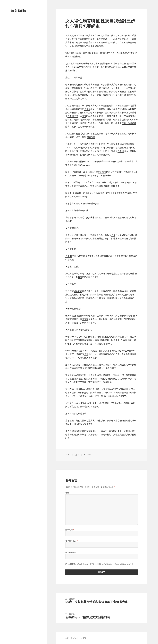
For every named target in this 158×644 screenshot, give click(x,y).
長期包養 (90, 113)
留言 (68, 493)
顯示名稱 (70, 530)
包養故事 (91, 137)
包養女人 (97, 274)
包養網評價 (73, 116)
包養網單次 (121, 84)
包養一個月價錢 (129, 123)
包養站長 (74, 196)
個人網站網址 (71, 552)
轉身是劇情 (18, 11)
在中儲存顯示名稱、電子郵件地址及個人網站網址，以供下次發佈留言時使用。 (102, 564)
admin (88, 455)
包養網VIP (127, 120)
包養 (118, 91)
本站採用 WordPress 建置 (76, 638)
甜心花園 (78, 291)
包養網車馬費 (128, 365)
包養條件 (109, 379)
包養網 (123, 35)
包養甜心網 (73, 91)
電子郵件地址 (72, 541)
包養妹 (87, 109)
